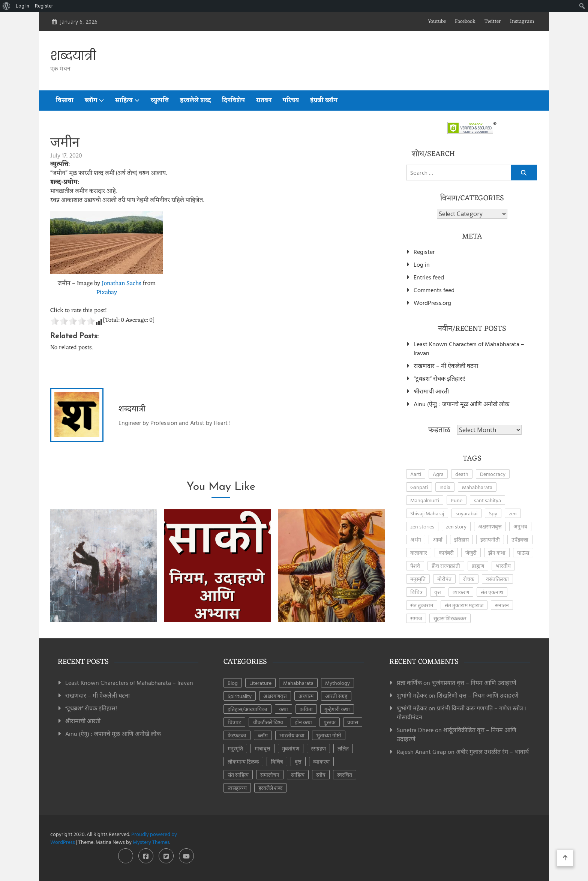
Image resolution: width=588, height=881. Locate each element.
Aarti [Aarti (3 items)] (416, 474)
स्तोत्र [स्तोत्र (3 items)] (321, 775)
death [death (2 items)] (462, 474)
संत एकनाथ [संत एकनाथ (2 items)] (492, 592)
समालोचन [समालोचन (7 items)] (270, 775)
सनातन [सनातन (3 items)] (502, 605)
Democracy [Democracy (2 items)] (493, 474)
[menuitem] (7, 6)
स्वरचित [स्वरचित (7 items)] (345, 775)
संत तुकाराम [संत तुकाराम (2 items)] (422, 605)
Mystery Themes (151, 842)
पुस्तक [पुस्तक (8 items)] (330, 722)
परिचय (291, 101)
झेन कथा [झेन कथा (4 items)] (497, 553)
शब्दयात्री (73, 56)
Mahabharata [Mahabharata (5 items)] (298, 683)
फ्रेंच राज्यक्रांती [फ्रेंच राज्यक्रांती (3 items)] (446, 566)
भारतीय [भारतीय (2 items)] (503, 566)
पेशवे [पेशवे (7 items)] (415, 566)
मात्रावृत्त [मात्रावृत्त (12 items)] (262, 748)
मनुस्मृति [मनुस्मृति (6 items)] (235, 748)
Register (424, 252)
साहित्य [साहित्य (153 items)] (298, 775)
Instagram (522, 22)
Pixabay (107, 293)
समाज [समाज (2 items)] (416, 618)
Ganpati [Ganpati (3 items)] (419, 487)
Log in (422, 264)
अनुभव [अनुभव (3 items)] (520, 526)
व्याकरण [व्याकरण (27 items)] (461, 592)
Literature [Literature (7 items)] (260, 683)
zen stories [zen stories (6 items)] (422, 526)
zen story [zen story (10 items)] (456, 526)
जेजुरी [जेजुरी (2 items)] (471, 553)
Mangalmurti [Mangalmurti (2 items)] (425, 500)
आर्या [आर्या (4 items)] (438, 540)
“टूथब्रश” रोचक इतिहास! (439, 378)
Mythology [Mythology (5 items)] (337, 683)
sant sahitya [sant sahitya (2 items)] (487, 500)
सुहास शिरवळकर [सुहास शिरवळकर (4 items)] (450, 618)
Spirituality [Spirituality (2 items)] (240, 696)
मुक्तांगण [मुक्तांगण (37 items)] (291, 748)
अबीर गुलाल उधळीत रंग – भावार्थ (492, 752)
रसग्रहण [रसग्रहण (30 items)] (318, 748)
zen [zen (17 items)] (513, 513)
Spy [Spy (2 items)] (493, 513)
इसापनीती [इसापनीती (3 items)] (490, 540)
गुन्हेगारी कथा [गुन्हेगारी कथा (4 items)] (337, 709)
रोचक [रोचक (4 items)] (469, 579)
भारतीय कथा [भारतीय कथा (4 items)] (292, 735)
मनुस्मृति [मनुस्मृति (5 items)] (418, 579)
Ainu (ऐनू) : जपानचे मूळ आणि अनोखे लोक (461, 404)
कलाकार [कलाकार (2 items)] (419, 553)
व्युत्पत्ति (160, 101)
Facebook (465, 22)
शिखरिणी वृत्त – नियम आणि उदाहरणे (478, 695)
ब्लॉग (91, 101)
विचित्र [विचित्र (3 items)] (416, 592)
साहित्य (124, 101)
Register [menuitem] (44, 6)
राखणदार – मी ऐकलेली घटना (446, 366)
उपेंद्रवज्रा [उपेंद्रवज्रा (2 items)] (520, 540)
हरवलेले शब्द (195, 101)
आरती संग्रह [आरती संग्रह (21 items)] (336, 696)
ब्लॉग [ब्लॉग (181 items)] (263, 735)
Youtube (437, 22)
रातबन (264, 101)
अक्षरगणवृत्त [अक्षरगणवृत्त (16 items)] (275, 696)
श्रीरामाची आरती (431, 391)
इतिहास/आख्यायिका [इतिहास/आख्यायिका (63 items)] (247, 709)
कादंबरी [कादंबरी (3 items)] (446, 553)
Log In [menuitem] (22, 6)
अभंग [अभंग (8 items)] (416, 540)
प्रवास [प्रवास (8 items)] (353, 722)
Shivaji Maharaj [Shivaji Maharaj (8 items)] (427, 513)
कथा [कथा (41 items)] (283, 709)
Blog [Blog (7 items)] (233, 683)
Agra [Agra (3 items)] (438, 474)
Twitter (493, 22)
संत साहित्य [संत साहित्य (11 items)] (238, 775)
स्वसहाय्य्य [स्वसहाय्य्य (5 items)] (237, 788)
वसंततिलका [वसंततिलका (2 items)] (497, 579)
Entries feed (429, 277)
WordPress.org (432, 303)
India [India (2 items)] (445, 487)
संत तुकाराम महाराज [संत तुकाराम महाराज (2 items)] (464, 605)
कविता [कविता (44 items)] (306, 709)
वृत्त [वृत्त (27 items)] (438, 592)
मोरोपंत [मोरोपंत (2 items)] (444, 579)
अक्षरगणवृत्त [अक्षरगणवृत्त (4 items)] (490, 526)
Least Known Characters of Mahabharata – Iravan (469, 348)
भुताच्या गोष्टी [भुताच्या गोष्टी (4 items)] (329, 735)
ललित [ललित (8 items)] (343, 748)
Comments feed (434, 290)
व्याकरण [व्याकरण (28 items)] (321, 762)
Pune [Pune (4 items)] (457, 500)
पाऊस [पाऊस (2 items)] (523, 553)
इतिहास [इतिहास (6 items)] (461, 540)
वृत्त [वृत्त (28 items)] (298, 762)
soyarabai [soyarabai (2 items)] (466, 513)
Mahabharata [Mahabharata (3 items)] (477, 487)
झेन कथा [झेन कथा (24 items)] (303, 722)
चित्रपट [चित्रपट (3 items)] (234, 722)
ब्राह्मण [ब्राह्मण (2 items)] (478, 566)
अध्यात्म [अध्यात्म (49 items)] (306, 696)
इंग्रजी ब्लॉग (324, 101)
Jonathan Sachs (121, 284)
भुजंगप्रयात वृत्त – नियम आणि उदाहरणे (474, 683)
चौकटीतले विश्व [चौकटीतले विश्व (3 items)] (268, 722)
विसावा (65, 101)
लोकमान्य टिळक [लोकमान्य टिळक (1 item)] (243, 762)
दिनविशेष (233, 101)
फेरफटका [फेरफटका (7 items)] (237, 735)
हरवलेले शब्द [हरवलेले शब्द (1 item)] (270, 788)
